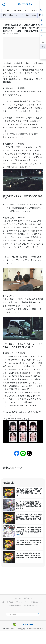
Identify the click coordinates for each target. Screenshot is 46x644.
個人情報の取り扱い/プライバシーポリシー (16, 615)
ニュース (7, 11)
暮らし (42, 15)
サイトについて (17, 611)
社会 (11, 15)
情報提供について (37, 615)
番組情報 (18, 11)
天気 (26, 11)
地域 (28, 15)
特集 (34, 15)
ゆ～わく (19, 15)
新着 (5, 15)
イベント (35, 11)
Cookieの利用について (30, 619)
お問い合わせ (28, 611)
